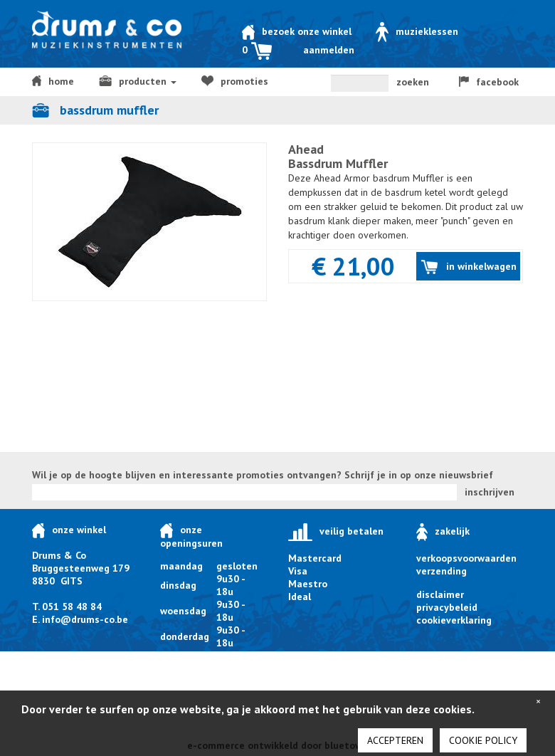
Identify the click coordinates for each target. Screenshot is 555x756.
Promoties (235, 81)
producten (138, 81)
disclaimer (440, 594)
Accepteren (395, 740)
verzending (442, 571)
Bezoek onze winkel (297, 31)
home (53, 81)
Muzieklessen (417, 31)
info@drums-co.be (85, 619)
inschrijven (490, 492)
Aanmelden (329, 50)
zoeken (413, 82)
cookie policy (483, 740)
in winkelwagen (469, 267)
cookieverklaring (454, 620)
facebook (489, 82)
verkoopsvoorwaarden (466, 558)
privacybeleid (447, 607)
